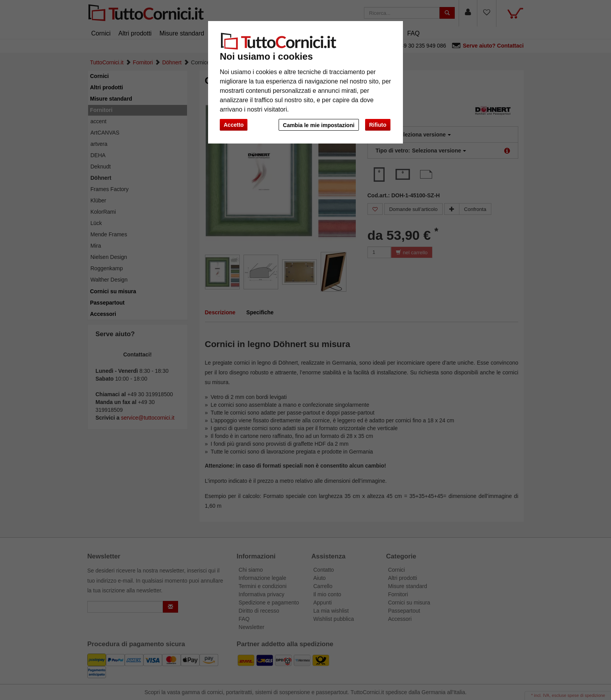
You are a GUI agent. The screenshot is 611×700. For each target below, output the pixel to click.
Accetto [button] (234, 125)
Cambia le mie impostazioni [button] (319, 125)
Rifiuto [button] (378, 125)
